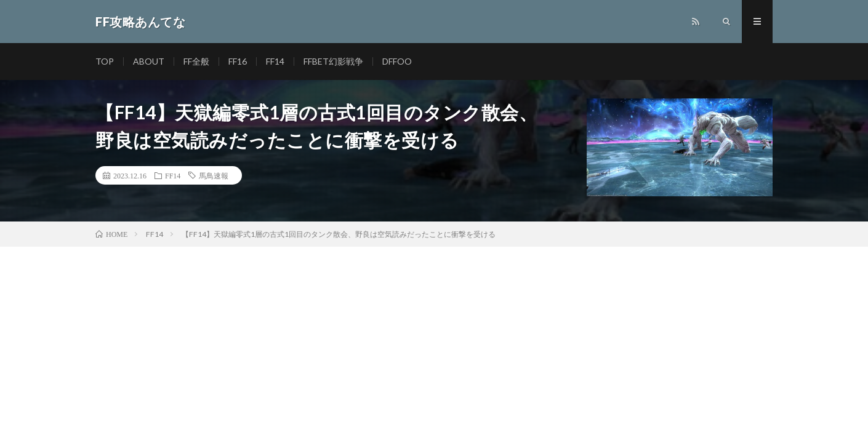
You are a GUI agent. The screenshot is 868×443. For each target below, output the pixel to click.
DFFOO (397, 61)
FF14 (275, 61)
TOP (105, 61)
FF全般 (196, 61)
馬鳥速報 (214, 175)
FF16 (238, 61)
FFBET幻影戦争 (333, 61)
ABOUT (149, 61)
